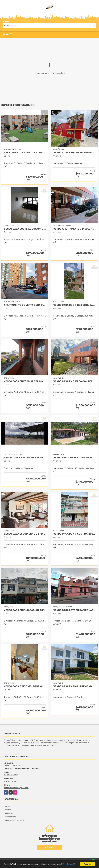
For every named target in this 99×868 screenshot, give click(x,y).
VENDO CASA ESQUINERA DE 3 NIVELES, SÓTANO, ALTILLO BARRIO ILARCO (25, 534)
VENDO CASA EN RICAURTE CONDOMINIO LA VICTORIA (74, 686)
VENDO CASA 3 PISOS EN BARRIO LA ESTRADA (25, 686)
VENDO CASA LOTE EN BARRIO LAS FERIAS (74, 610)
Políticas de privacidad (14, 820)
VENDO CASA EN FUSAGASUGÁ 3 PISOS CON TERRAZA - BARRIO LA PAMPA (25, 610)
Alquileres (9, 813)
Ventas (8, 810)
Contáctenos (10, 817)
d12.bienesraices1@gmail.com (16, 788)
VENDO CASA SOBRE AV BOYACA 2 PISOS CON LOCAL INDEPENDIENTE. (25, 229)
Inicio (7, 806)
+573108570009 (11, 775)
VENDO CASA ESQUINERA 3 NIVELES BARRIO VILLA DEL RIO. (74, 153)
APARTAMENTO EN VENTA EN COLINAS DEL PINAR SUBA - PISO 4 (25, 153)
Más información (69, 864)
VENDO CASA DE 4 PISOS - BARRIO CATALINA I (74, 534)
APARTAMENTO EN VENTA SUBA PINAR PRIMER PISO (25, 305)
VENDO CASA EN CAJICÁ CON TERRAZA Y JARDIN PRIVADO (74, 381)
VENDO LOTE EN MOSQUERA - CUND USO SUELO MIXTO (25, 458)
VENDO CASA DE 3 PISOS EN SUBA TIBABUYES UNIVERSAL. (74, 305)
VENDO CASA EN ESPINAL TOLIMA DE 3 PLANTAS (25, 381)
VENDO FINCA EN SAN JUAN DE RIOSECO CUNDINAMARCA (74, 458)
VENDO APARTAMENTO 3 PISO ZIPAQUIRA (74, 229)
